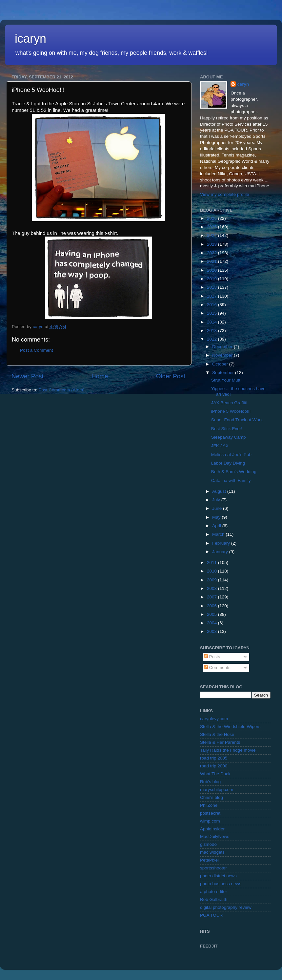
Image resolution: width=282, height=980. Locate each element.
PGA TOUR (211, 915)
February (222, 543)
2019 (212, 279)
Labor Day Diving (228, 463)
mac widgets (212, 852)
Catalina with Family (231, 480)
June (218, 508)
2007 (212, 597)
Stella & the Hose (217, 734)
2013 (212, 331)
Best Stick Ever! (227, 429)
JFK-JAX (220, 446)
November (223, 355)
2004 (212, 623)
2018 (212, 287)
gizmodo (208, 844)
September (224, 373)
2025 (212, 227)
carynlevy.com (214, 719)
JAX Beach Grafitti (229, 403)
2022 (212, 253)
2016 (212, 305)
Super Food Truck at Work (237, 420)
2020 (212, 270)
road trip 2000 (214, 766)
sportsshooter (213, 868)
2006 (212, 606)
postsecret (210, 813)
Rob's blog (210, 782)
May (217, 517)
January (221, 552)
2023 (212, 244)
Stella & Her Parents (220, 742)
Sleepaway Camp (229, 437)
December (223, 347)
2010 (212, 571)
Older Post (171, 376)
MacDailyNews (215, 836)
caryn (243, 84)
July (217, 500)
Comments (217, 667)
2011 (212, 563)
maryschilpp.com (217, 790)
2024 (212, 235)
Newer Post (28, 376)
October (221, 364)
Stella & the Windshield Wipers (230, 727)
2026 (212, 218)
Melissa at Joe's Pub (231, 455)
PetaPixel (209, 860)
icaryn (30, 39)
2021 (212, 261)
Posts (212, 657)
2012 (212, 339)
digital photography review (226, 907)
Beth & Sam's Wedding (234, 472)
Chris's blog (211, 797)
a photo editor (214, 892)
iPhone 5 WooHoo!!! (231, 411)
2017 (212, 296)
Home (100, 376)
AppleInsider (212, 829)
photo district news (218, 876)
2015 (212, 313)
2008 (212, 588)
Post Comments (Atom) (62, 390)
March (219, 534)
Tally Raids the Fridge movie (228, 750)
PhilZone (209, 805)
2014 (212, 322)
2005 (212, 614)
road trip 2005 (214, 758)
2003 (212, 631)
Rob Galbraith (214, 899)
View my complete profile (225, 194)
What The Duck (215, 774)
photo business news (221, 884)
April (217, 526)
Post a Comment (37, 350)
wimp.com (210, 821)
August (220, 491)
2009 (212, 580)
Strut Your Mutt (226, 380)
